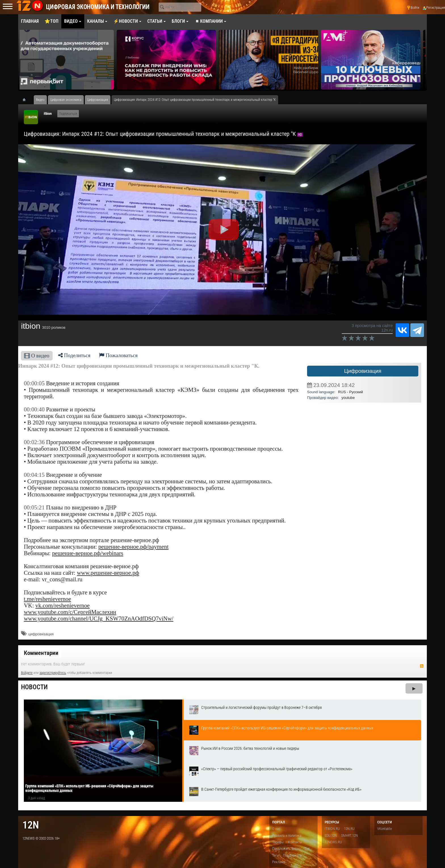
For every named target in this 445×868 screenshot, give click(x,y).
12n (31, 825)
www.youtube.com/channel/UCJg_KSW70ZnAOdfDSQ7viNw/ (99, 619)
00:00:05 (34, 383)
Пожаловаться (118, 355)
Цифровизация (363, 371)
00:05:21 (34, 507)
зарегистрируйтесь (53, 673)
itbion (48, 114)
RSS (422, 666)
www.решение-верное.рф (108, 573)
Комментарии (41, 653)
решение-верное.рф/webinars (88, 553)
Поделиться (74, 355)
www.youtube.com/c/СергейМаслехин (70, 612)
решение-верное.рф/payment (133, 547)
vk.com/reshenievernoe (63, 605)
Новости (34, 687)
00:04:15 (34, 475)
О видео (37, 356)
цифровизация (41, 634)
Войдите (27, 673)
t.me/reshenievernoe (47, 599)
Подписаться (68, 114)
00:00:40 (34, 409)
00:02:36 (34, 442)
